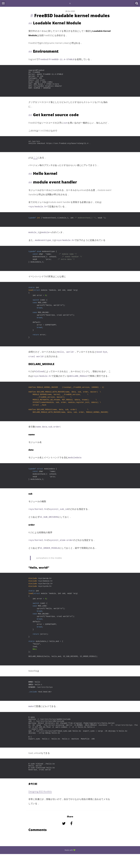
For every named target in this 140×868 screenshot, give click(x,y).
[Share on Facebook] (72, 840)
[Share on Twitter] (64, 840)
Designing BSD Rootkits (40, 805)
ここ (35, 162)
